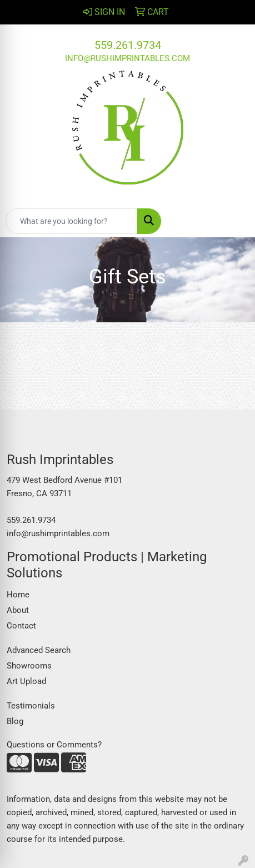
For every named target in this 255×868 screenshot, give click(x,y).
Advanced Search (39, 650)
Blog (15, 721)
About (18, 610)
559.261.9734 (128, 45)
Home (18, 595)
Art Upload (26, 681)
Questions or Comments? (54, 745)
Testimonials (31, 706)
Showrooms (29, 666)
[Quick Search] (72, 221)
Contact (21, 626)
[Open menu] (233, 221)
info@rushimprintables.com (127, 58)
